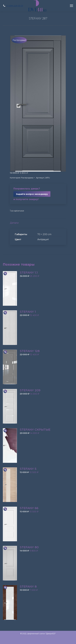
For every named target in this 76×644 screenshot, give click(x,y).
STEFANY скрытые (35, 430)
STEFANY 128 (30, 351)
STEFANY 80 (29, 547)
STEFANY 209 (30, 390)
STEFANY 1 (28, 312)
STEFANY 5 (28, 469)
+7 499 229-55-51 (15, 6)
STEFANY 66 (29, 508)
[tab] (38, 221)
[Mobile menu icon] (71, 6)
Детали (14, 223)
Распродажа (27, 178)
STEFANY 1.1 (29, 273)
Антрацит (43, 239)
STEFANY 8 (28, 587)
